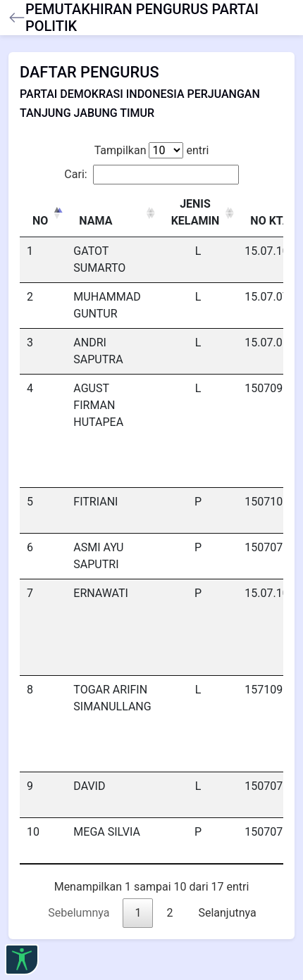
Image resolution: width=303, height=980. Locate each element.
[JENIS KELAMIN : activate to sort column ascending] (198, 213)
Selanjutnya (227, 913)
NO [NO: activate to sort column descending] (40, 221)
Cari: (151, 175)
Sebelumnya (79, 913)
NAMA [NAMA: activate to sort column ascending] (95, 221)
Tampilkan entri (152, 150)
